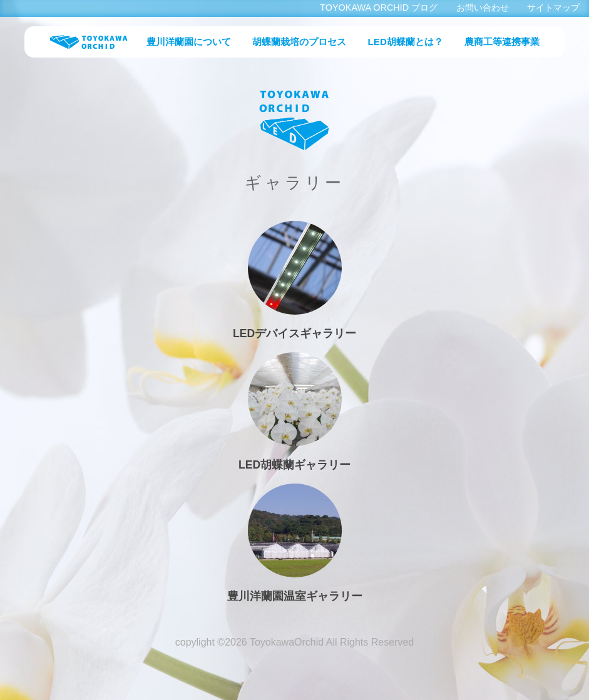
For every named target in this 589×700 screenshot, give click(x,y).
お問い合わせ (483, 8)
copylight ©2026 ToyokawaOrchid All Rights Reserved (294, 642)
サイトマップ (553, 8)
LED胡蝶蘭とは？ (406, 42)
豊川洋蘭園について (189, 42)
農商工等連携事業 (502, 42)
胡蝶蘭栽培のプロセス (299, 42)
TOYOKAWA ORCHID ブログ (379, 8)
